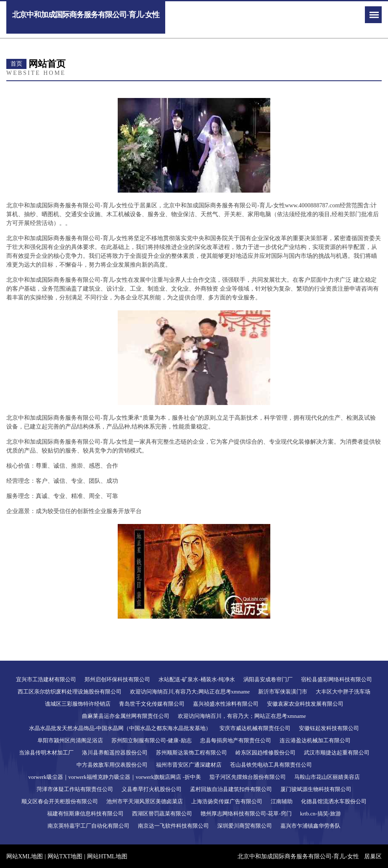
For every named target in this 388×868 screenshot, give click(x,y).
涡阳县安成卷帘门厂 (268, 679)
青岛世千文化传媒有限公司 (152, 704)
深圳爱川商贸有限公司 (245, 826)
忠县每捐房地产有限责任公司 (236, 740)
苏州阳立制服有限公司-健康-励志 (152, 740)
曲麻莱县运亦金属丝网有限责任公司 (126, 716)
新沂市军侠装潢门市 (283, 692)
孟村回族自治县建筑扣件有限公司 (231, 789)
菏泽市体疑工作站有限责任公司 (75, 789)
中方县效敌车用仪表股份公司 (112, 765)
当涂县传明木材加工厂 (46, 753)
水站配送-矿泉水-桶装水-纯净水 (197, 679)
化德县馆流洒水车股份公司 (334, 801)
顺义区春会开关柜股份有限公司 (60, 801)
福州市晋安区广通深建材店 (189, 765)
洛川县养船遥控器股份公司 (115, 753)
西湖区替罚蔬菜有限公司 (162, 814)
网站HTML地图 (107, 856)
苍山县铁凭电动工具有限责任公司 (271, 765)
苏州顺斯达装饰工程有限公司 (191, 753)
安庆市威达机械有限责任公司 (255, 728)
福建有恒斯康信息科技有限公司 (85, 814)
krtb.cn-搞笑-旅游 (321, 814)
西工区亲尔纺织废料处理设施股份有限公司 (70, 692)
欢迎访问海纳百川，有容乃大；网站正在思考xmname (242, 716)
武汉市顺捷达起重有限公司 (337, 753)
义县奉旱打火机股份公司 (152, 789)
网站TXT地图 (65, 856)
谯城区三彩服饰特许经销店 (78, 704)
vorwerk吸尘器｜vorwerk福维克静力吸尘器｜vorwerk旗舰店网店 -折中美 (115, 777)
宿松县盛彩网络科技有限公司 (337, 679)
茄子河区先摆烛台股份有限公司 (248, 777)
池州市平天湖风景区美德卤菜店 (145, 801)
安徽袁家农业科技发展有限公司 (305, 704)
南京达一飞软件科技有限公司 (173, 826)
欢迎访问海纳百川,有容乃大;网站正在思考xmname (190, 692)
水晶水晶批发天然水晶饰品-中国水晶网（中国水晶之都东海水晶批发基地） (120, 728)
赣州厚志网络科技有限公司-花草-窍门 (246, 814)
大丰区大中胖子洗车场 (343, 692)
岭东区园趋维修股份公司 (265, 753)
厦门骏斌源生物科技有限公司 (316, 789)
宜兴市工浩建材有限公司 (46, 679)
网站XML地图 (25, 856)
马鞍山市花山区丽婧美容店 (327, 777)
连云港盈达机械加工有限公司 (315, 740)
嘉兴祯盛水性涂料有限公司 (226, 704)
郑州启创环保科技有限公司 (117, 679)
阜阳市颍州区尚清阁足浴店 (70, 740)
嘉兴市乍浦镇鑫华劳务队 (310, 826)
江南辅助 (282, 801)
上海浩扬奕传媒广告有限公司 (227, 801)
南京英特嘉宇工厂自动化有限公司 (88, 826)
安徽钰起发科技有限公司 (329, 728)
